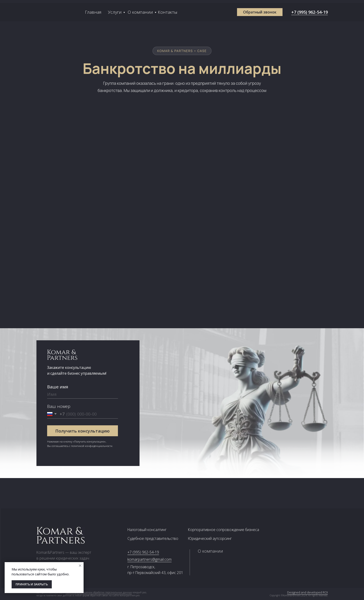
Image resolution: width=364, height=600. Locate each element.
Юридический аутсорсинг (210, 538)
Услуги (115, 12)
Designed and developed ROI (312, 592)
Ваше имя (58, 387)
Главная (93, 12)
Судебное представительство (153, 538)
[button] (260, 12)
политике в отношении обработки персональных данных (99, 592)
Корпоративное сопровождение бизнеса (224, 530)
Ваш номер (59, 406)
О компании (140, 12)
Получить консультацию (82, 431)
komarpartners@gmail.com (149, 559)
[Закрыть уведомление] (80, 566)
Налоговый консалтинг (147, 530)
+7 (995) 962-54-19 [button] (310, 12)
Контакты (168, 12)
